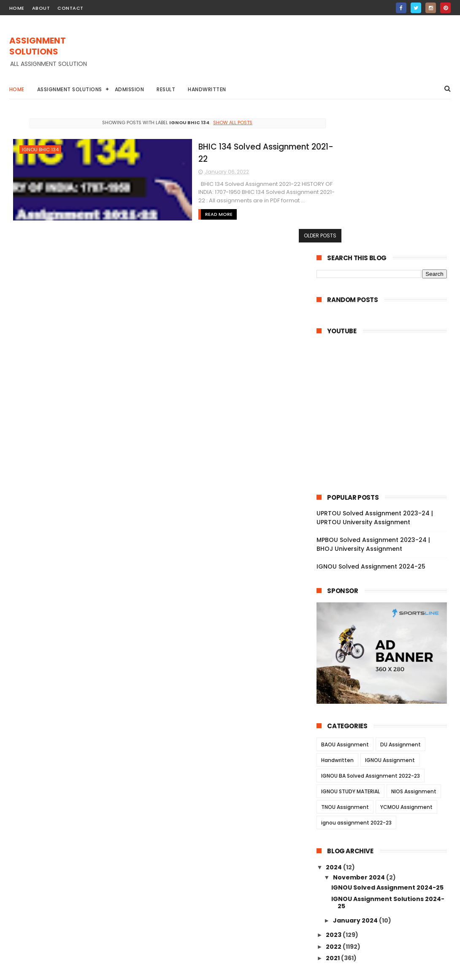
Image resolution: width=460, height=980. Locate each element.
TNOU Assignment (345, 670)
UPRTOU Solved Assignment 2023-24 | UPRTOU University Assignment (375, 381)
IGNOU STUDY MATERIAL (350, 655)
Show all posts (213, 122)
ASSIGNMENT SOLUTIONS (38, 46)
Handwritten (207, 89)
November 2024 (360, 740)
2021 (333, 821)
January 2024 (356, 784)
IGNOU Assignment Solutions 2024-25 (388, 766)
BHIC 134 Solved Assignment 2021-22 (218, 146)
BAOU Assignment (345, 608)
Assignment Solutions (70, 89)
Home (17, 89)
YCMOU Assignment (406, 670)
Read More (164, 201)
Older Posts (281, 234)
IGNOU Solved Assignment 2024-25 (371, 430)
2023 (334, 798)
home (17, 8)
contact (70, 8)
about (41, 8)
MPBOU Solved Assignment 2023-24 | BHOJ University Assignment (373, 408)
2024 (334, 730)
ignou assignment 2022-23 (356, 686)
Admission (130, 89)
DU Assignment (400, 608)
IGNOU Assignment (390, 623)
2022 (334, 810)
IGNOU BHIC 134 (40, 150)
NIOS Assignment (414, 655)
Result (166, 89)
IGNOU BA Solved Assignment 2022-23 (371, 639)
